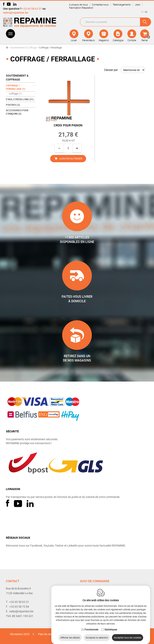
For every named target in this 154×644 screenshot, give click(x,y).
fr (142, 12)
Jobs (138, 5)
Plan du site (45, 634)
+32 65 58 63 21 (32, 9)
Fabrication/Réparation (81, 8)
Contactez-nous (100, 5)
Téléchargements (122, 5)
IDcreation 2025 (20, 634)
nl (146, 12)
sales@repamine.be (16, 13)
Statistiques (111, 625)
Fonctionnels (91, 625)
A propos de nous (78, 5)
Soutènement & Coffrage (24, 47)
